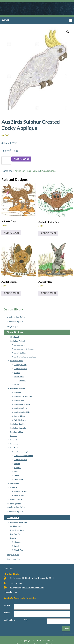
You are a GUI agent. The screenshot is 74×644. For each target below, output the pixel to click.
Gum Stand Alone (17, 530)
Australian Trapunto (18, 428)
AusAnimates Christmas (24, 349)
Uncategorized (14, 504)
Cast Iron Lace (16, 526)
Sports (17, 546)
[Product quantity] (6, 161)
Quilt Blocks (19, 495)
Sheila (17, 475)
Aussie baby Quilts (16, 317)
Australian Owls (21, 369)
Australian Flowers (18, 388)
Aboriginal (14, 337)
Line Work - (15, 448)
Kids (16, 471)
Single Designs (48, 171)
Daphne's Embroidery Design (37, 9)
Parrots (36, 171)
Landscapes (15, 444)
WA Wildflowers (21, 420)
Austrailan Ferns (21, 408)
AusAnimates (20, 345)
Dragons (14, 436)
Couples (18, 468)
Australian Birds (23, 171)
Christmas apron (15, 322)
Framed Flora (20, 416)
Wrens (17, 384)
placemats (15, 483)
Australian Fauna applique (25, 357)
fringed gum (13, 326)
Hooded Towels (21, 491)
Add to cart (21, 159)
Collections (13, 517)
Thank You (19, 550)
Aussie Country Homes (24, 456)
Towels (13, 538)
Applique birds (20, 365)
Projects (13, 487)
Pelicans (22, 380)
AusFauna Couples (22, 452)
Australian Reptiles (18, 424)
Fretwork (14, 440)
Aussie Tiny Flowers (22, 404)
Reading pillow (16, 499)
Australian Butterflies (18, 522)
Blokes (17, 464)
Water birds (19, 376)
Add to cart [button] (11, 233)
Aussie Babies (20, 353)
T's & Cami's (15, 534)
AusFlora (18, 392)
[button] (37, 20)
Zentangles (19, 479)
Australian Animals (18, 341)
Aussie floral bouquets (23, 396)
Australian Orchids (22, 412)
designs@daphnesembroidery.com (27, 588)
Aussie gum (19, 400)
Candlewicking (16, 432)
